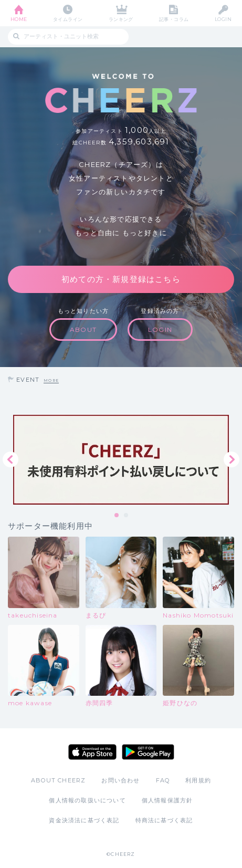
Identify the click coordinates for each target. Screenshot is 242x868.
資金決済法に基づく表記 (84, 820)
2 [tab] (127, 516)
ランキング (121, 19)
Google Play (148, 752)
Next (232, 459)
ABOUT (83, 330)
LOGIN (223, 19)
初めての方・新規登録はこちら (121, 279)
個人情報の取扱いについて (87, 800)
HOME (19, 19)
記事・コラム (174, 19)
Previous (10, 459)
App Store (92, 752)
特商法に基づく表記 (164, 820)
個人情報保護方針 (167, 800)
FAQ (163, 780)
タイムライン (68, 19)
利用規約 (198, 780)
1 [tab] (117, 516)
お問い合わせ (120, 780)
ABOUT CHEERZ (58, 780)
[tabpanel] (121, 460)
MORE (51, 380)
